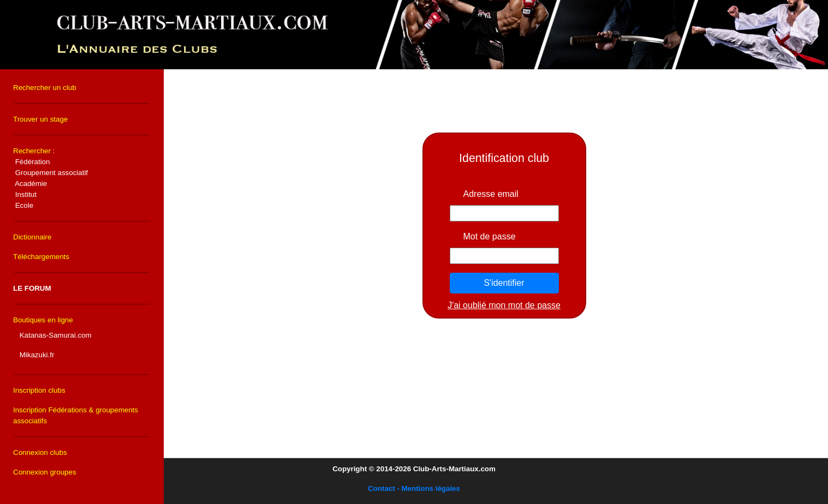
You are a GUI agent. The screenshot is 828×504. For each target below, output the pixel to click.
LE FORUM (32, 288)
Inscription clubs (39, 390)
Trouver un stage (40, 119)
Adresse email (491, 194)
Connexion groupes (45, 472)
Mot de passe (490, 236)
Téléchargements (41, 257)
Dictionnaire (32, 237)
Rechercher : (50, 178)
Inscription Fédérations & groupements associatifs (76, 415)
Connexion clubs (40, 452)
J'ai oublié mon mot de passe (504, 305)
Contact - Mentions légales (414, 488)
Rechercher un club (45, 88)
